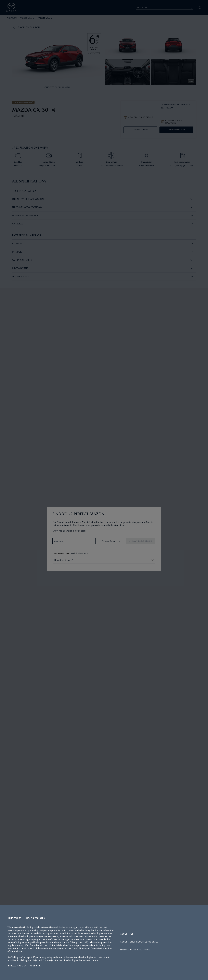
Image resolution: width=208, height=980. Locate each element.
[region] (104, 942)
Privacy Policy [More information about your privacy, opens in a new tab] (17, 966)
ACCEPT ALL (127, 934)
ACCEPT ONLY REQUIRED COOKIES (139, 942)
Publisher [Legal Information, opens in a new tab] (36, 966)
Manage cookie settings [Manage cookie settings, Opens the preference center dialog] (135, 950)
